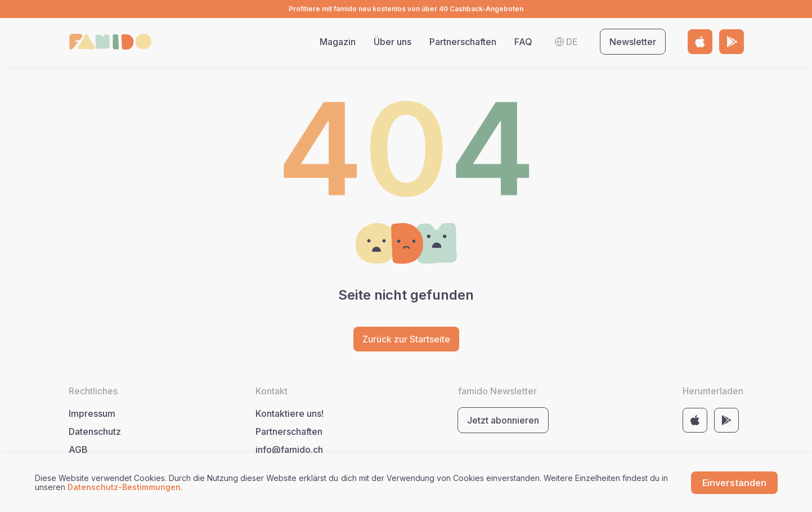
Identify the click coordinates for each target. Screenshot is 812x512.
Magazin (338, 42)
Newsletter (633, 42)
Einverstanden (734, 483)
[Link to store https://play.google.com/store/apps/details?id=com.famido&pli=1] (732, 42)
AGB (78, 449)
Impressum (92, 413)
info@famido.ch (289, 449)
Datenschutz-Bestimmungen (124, 487)
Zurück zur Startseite (406, 339)
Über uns (392, 42)
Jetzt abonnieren (503, 420)
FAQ (523, 42)
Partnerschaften (463, 42)
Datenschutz (95, 431)
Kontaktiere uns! (290, 413)
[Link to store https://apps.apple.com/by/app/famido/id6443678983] (700, 42)
